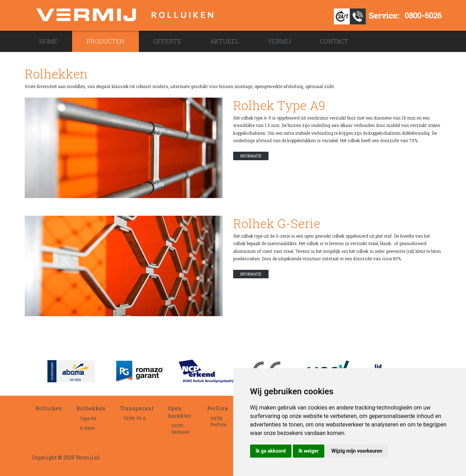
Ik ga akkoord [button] (271, 451)
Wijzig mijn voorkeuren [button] (357, 451)
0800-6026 (423, 15)
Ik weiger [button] (309, 451)
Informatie (251, 156)
